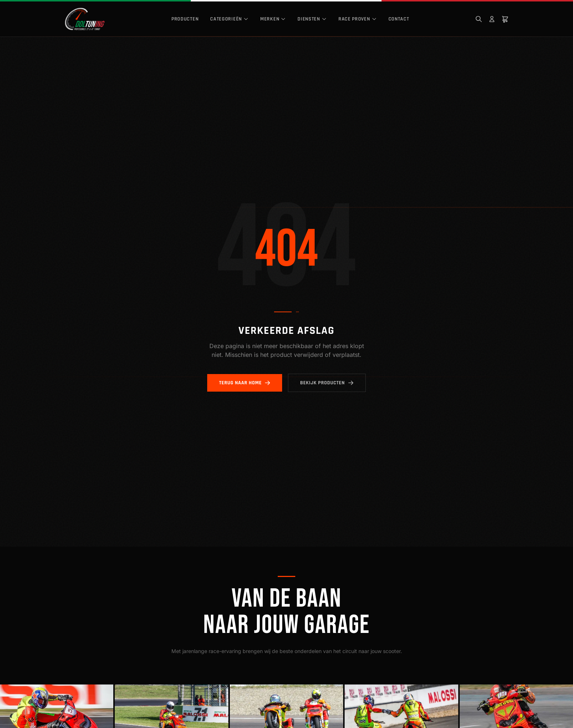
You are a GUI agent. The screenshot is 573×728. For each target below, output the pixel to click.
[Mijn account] (492, 19)
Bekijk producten (327, 383)
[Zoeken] (479, 19)
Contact (399, 19)
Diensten (312, 19)
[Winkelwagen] (505, 19)
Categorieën (229, 19)
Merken (273, 19)
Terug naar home (245, 383)
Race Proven (358, 19)
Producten (185, 19)
